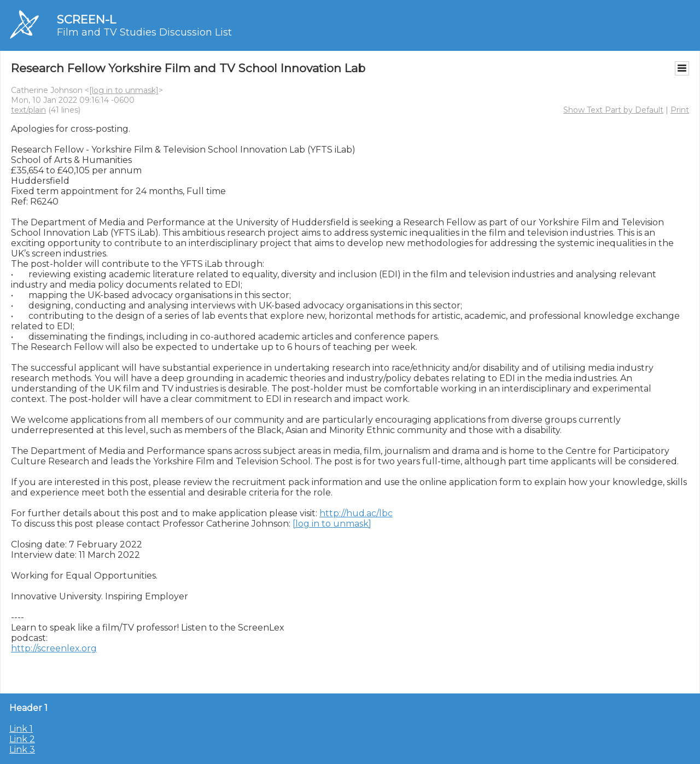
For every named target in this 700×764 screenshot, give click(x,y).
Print (680, 110)
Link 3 (22, 750)
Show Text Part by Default (613, 110)
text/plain (28, 110)
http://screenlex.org (54, 648)
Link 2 (22, 739)
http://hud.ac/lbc (356, 513)
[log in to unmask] (124, 90)
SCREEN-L (86, 19)
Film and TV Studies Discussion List (144, 32)
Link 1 (21, 729)
